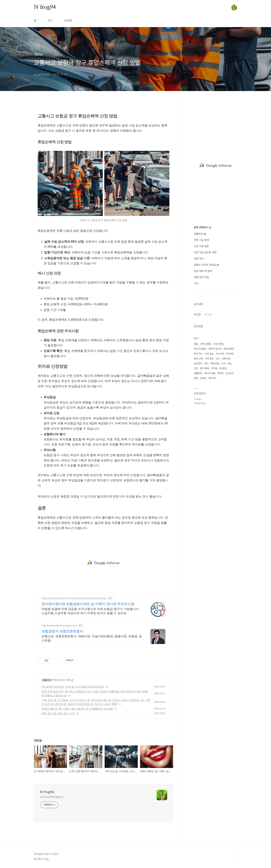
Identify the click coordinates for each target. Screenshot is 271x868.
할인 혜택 (204, 368)
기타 (196, 283)
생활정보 (47, 680)
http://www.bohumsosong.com (59, 626)
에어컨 (220, 373)
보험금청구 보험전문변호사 (62, 631)
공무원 (203, 378)
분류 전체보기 (202, 227)
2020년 (230, 373)
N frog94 (45, 7)
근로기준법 (218, 344)
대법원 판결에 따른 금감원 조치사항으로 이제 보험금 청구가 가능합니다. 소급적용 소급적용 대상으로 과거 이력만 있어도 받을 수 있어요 (91, 611)
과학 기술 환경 (201, 240)
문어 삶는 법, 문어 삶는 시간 (58, 713)
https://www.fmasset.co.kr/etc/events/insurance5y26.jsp (74, 598)
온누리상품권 (200, 349)
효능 (230, 363)
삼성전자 (198, 363)
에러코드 (212, 378)
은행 (196, 378)
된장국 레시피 (215, 349)
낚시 (218, 359)
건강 (196, 368)
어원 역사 (199, 259)
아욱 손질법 (206, 344)
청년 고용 (198, 359)
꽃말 (196, 344)
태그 (50, 21)
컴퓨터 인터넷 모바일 (206, 265)
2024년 (220, 354)
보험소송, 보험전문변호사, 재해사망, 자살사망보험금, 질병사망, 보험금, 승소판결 (92, 638)
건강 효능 (209, 354)
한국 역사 (198, 354)
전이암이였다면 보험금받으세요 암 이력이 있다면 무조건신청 (88, 604)
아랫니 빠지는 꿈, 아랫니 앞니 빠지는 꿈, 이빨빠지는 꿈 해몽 (77, 709)
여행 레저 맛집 (201, 277)
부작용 (214, 368)
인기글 (208, 314)
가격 (223, 363)
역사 (206, 363)
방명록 (68, 21)
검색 (225, 8)
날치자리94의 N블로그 (52, 797)
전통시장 (226, 359)
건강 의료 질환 (201, 246)
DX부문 (223, 368)
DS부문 (230, 354)
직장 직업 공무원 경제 (205, 252)
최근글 (197, 314)
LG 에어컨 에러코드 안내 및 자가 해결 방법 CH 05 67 (73, 687)
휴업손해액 (229, 349)
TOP (234, 855)
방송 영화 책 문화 (203, 271)
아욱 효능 (209, 359)
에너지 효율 (210, 373)
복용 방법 (215, 363)
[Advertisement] (104, 563)
